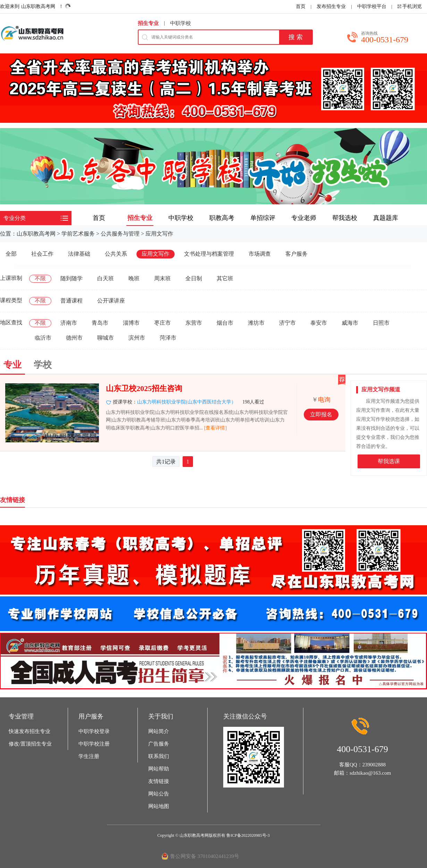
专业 (12, 365)
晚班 (134, 278)
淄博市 (131, 323)
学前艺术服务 (78, 234)
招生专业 (148, 23)
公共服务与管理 (120, 234)
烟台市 (225, 323)
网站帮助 (159, 769)
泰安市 (319, 323)
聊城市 (106, 338)
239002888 (374, 765)
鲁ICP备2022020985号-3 (248, 835)
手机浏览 (412, 6)
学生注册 (89, 756)
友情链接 (159, 781)
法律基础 (79, 254)
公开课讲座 (111, 301)
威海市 (350, 323)
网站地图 (159, 806)
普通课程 (72, 301)
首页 (301, 6)
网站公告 (159, 794)
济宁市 (287, 323)
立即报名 (321, 414)
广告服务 (159, 744)
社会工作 (42, 254)
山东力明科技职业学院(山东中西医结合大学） (187, 402)
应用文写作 (159, 234)
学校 (43, 365)
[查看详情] (215, 428)
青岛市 (100, 323)
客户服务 (296, 254)
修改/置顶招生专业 (30, 744)
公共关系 (116, 254)
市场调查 (260, 254)
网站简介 (159, 731)
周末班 (162, 278)
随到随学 (72, 278)
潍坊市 (256, 323)
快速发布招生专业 (30, 731)
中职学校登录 (94, 731)
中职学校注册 (94, 744)
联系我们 (159, 756)
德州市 (74, 338)
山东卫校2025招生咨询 (144, 388)
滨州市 (137, 338)
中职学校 (181, 23)
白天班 (106, 278)
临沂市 (43, 338)
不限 (40, 278)
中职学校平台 (372, 6)
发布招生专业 (331, 6)
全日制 (194, 278)
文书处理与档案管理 (209, 254)
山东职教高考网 (38, 6)
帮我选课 (389, 461)
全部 (11, 254)
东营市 (194, 323)
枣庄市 (162, 323)
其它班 (225, 278)
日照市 (381, 323)
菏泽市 (168, 338)
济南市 (69, 323)
